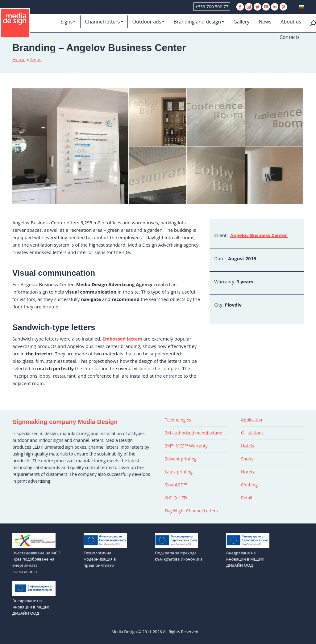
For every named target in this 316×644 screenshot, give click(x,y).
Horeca (248, 472)
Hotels (247, 446)
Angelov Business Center (259, 235)
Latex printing (179, 472)
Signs (36, 59)
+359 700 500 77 (212, 7)
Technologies (178, 420)
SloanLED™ (176, 485)
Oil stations (252, 433)
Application (252, 420)
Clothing (249, 485)
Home (19, 59)
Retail (247, 498)
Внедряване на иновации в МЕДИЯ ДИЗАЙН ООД (245, 559)
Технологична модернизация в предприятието (100, 559)
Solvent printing (181, 459)
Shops (247, 459)
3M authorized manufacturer (194, 433)
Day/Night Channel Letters (191, 511)
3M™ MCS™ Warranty (186, 446)
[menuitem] (68, 22)
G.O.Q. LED (176, 498)
